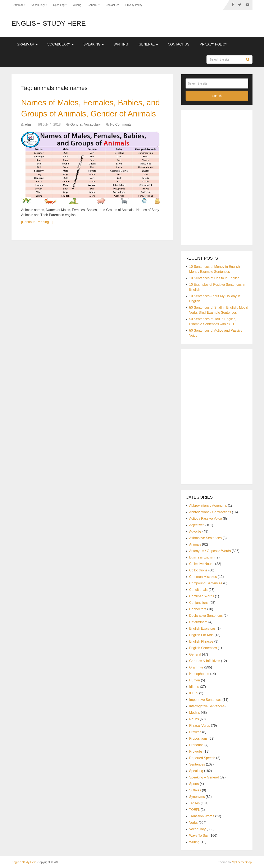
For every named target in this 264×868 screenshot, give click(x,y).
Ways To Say (199, 836)
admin (29, 124)
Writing (77, 5)
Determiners (198, 622)
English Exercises (202, 629)
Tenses (194, 803)
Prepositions (198, 738)
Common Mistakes (203, 577)
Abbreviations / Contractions (210, 512)
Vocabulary (38, 5)
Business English (202, 557)
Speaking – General (204, 777)
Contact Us (112, 5)
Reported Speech (202, 758)
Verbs (193, 823)
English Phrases (201, 641)
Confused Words (202, 596)
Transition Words (202, 816)
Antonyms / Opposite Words (210, 551)
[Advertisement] (217, 177)
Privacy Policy (134, 5)
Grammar (17, 5)
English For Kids (201, 635)
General (92, 5)
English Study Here (49, 23)
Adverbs (195, 531)
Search (248, 59)
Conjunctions (199, 603)
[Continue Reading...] (37, 222)
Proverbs (196, 751)
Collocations (198, 570)
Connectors (198, 609)
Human (195, 680)
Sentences (197, 764)
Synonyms (197, 797)
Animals (195, 544)
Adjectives (197, 525)
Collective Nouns (202, 564)
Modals (195, 713)
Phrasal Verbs (200, 726)
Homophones (199, 674)
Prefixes (195, 732)
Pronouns (196, 745)
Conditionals (198, 590)
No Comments (121, 124)
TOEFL (194, 810)
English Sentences (203, 648)
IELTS (194, 693)
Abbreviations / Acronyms (208, 506)
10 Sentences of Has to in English (214, 278)
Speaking (59, 5)
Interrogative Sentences (207, 706)
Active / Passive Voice (206, 519)
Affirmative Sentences (205, 538)
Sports (194, 784)
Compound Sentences (206, 583)
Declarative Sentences (206, 616)
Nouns (194, 719)
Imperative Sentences (205, 700)
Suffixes (195, 790)
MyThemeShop (242, 862)
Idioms (194, 687)
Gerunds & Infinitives (205, 661)
